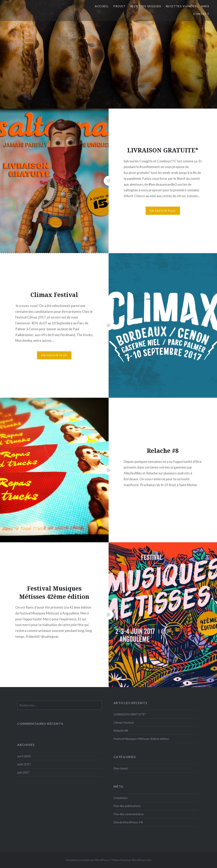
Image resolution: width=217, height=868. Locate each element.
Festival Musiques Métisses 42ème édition (141, 739)
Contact (201, 14)
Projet (119, 6)
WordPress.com (141, 860)
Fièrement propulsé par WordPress (87, 860)
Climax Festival (124, 722)
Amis (205, 6)
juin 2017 (23, 772)
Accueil (102, 6)
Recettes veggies (146, 6)
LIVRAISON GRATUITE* (130, 714)
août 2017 (24, 764)
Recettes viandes (181, 6)
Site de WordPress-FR (128, 822)
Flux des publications (127, 806)
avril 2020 (24, 756)
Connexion (121, 798)
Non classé (121, 768)
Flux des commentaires (129, 814)
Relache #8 (121, 730)
